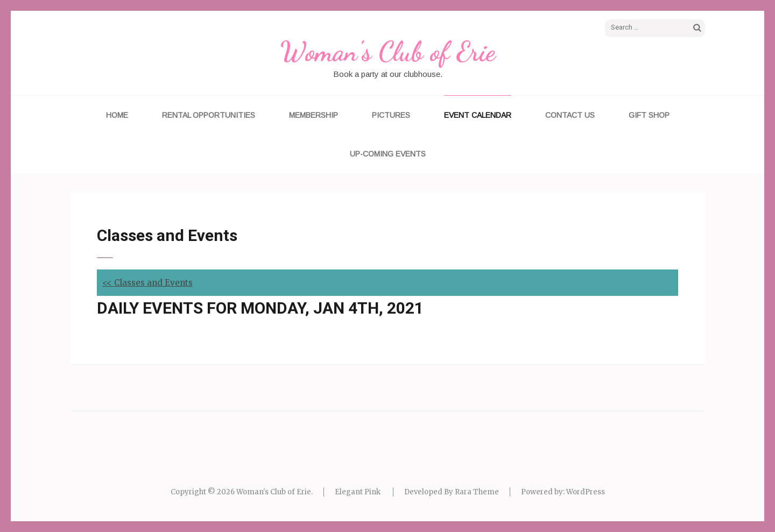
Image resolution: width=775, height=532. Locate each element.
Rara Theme (477, 492)
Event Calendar (478, 115)
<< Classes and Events (147, 283)
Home (117, 115)
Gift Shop (649, 115)
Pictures (391, 115)
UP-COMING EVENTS (388, 154)
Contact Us (570, 115)
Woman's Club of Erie (387, 52)
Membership (313, 115)
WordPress (586, 492)
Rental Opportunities (209, 115)
